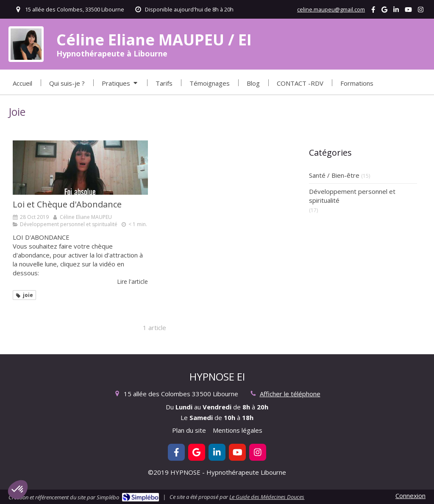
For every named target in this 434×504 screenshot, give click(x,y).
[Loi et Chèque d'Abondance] (80, 168)
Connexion (410, 496)
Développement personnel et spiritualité (352, 196)
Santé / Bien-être (334, 175)
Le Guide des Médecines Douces (267, 497)
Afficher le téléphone (290, 394)
